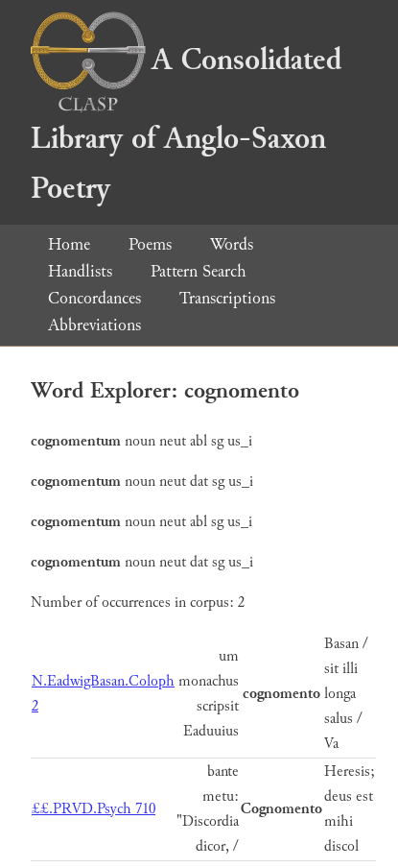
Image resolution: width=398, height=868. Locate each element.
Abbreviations (94, 325)
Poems (150, 244)
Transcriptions (227, 298)
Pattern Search (199, 271)
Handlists (80, 271)
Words (232, 244)
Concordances (94, 298)
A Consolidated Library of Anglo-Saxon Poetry (186, 124)
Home (69, 244)
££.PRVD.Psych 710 (94, 809)
